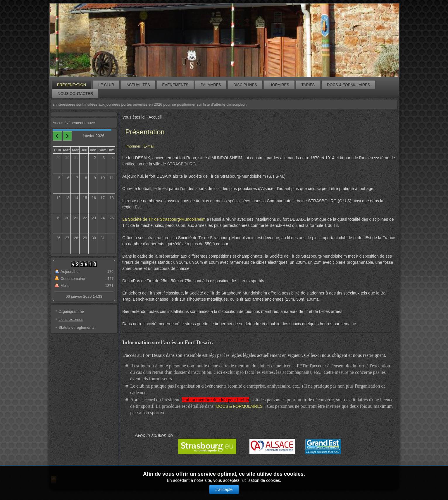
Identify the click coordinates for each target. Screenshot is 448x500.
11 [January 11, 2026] (112, 178)
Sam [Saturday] (102, 150)
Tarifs (308, 85)
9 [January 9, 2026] (95, 178)
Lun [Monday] (58, 150)
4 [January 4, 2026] (113, 158)
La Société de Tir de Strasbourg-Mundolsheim (164, 219)
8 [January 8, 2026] (86, 178)
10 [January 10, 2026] (103, 178)
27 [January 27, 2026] (67, 238)
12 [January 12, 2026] (58, 198)
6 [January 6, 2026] (68, 178)
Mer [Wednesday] (75, 150)
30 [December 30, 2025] (67, 158)
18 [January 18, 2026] (112, 198)
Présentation (71, 85)
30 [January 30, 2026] (94, 238)
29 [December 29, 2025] (58, 158)
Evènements (175, 85)
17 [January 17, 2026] (103, 198)
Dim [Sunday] (111, 150)
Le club (106, 85)
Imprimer (133, 146)
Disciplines (245, 85)
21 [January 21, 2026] (76, 218)
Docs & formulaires (348, 85)
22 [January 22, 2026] (85, 218)
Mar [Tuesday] (67, 150)
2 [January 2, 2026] (95, 158)
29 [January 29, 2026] (85, 238)
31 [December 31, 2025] (76, 158)
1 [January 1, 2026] (86, 158)
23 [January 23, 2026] (94, 218)
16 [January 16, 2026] (94, 198)
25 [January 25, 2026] (112, 218)
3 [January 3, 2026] (104, 158)
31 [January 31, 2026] (103, 238)
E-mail (149, 146)
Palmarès (211, 85)
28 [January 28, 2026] (76, 238)
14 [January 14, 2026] (76, 198)
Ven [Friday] (93, 150)
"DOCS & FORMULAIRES (239, 406)
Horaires (279, 85)
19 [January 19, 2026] (58, 218)
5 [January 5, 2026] (60, 178)
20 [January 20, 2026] (67, 218)
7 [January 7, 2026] (77, 178)
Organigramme (71, 311)
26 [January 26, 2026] (58, 238)
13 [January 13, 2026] (67, 198)
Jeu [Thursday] (84, 150)
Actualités (138, 85)
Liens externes (71, 320)
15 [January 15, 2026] (85, 198)
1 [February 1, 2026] (113, 238)
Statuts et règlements (76, 327)
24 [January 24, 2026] (103, 218)
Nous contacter (75, 94)
